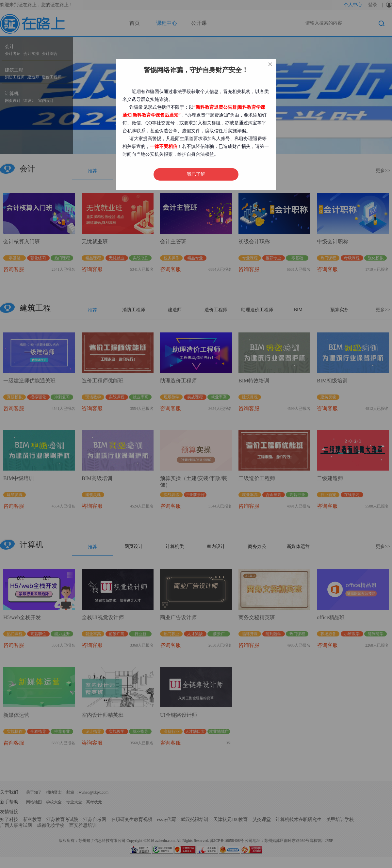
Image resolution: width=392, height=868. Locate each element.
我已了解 (196, 174)
